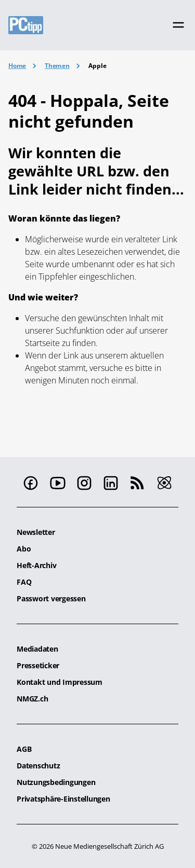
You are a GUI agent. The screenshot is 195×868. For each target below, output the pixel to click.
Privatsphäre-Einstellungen (63, 799)
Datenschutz (38, 766)
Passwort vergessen (51, 598)
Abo (24, 549)
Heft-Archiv (36, 565)
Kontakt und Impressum (60, 682)
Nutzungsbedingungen (56, 782)
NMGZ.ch (32, 699)
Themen (57, 66)
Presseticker (38, 665)
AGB (24, 749)
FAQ (24, 582)
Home (17, 66)
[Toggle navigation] (178, 25)
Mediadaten (37, 649)
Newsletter (36, 532)
